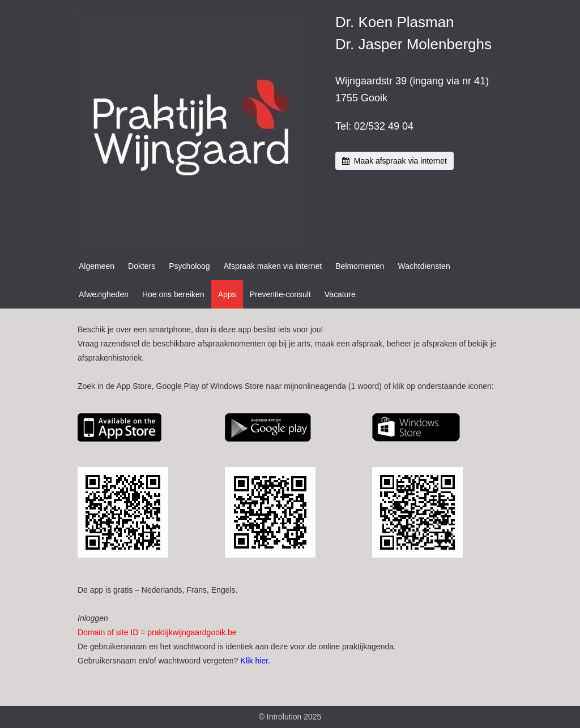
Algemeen (97, 266)
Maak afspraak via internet (395, 161)
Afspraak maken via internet (273, 266)
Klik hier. (255, 661)
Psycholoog (189, 266)
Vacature (340, 294)
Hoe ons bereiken (173, 294)
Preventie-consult (280, 294)
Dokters (142, 266)
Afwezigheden (104, 294)
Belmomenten (360, 266)
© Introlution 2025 (290, 717)
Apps (227, 294)
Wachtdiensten (424, 266)
